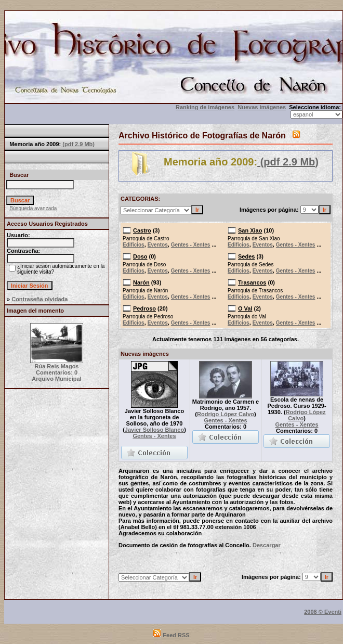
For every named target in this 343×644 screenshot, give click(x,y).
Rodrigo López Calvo (226, 414)
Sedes (246, 256)
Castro (142, 230)
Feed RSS (171, 635)
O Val (245, 308)
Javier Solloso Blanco (154, 430)
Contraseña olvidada (39, 299)
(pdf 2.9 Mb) (78, 144)
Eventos (158, 245)
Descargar (266, 545)
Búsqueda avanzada (33, 208)
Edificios (134, 245)
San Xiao (250, 230)
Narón (141, 282)
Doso (140, 256)
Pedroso (144, 308)
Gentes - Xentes (191, 245)
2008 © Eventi (323, 612)
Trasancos (252, 282)
